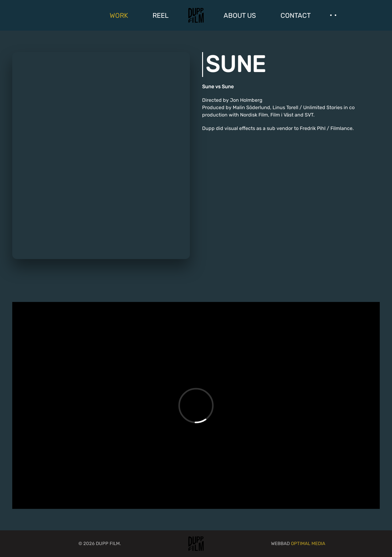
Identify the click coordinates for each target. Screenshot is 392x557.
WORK (119, 15)
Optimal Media (308, 544)
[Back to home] (196, 15)
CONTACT (296, 15)
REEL (160, 15)
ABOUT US (240, 15)
